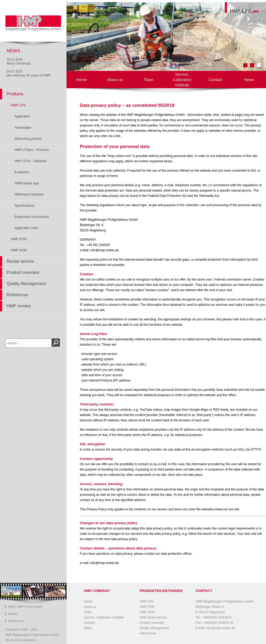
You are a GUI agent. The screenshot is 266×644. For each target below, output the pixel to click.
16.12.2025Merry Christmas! (19, 62)
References (18, 295)
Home (81, 80)
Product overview (23, 272)
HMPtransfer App (27, 183)
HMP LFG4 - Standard (30, 161)
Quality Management (26, 284)
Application (22, 116)
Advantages (23, 128)
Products (15, 94)
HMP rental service (153, 617)
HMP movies (19, 306)
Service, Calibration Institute (182, 80)
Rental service (20, 261)
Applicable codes (27, 228)
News (249, 80)
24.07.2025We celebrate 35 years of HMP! (29, 73)
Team (149, 80)
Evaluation (22, 172)
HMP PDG (19, 239)
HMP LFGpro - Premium (32, 150)
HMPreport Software (29, 194)
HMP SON (19, 250)
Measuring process (28, 139)
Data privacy (16, 621)
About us (115, 80)
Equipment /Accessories (32, 217)
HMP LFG (18, 105)
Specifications (24, 206)
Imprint (13, 614)
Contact (216, 80)
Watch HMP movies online (25, 607)
